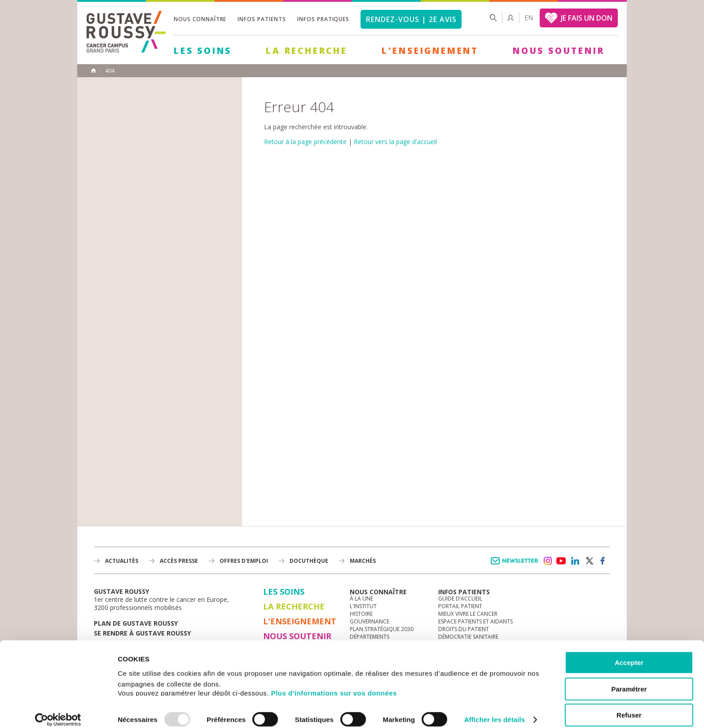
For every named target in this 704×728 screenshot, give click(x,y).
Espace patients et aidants (475, 621)
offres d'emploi (244, 561)
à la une (361, 599)
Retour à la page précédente (305, 142)
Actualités (122, 561)
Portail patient (460, 606)
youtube (561, 561)
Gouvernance (370, 621)
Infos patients (262, 19)
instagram (547, 561)
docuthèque (309, 561)
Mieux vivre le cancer (468, 614)
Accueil (93, 70)
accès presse (179, 561)
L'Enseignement (430, 51)
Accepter (629, 653)
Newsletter (516, 565)
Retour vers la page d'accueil (395, 142)
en (529, 18)
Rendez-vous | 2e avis (411, 19)
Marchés (363, 561)
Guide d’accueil (460, 599)
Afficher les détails (495, 710)
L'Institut (363, 606)
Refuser (629, 706)
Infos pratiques (323, 19)
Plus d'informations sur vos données (334, 683)
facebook (603, 561)
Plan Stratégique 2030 (382, 629)
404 (110, 71)
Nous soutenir (559, 51)
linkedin (575, 561)
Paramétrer (629, 680)
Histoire (361, 614)
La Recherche (307, 51)
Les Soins (203, 51)
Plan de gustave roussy (136, 623)
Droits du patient (464, 629)
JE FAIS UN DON (587, 18)
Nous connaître (200, 19)
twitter (589, 561)
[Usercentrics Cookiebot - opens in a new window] (58, 710)
